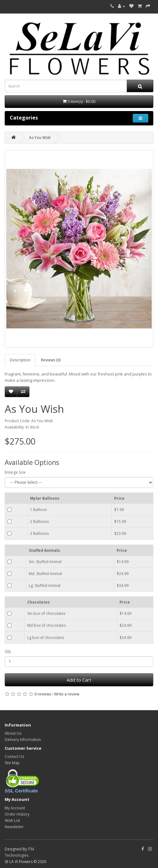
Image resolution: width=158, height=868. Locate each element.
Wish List (12, 820)
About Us (13, 733)
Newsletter (14, 827)
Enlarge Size (15, 472)
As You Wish (40, 138)
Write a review (67, 694)
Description (20, 360)
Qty (8, 651)
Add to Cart (79, 680)
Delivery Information (23, 740)
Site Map (12, 763)
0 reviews (43, 694)
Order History (17, 814)
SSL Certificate (21, 791)
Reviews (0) (51, 360)
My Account (15, 808)
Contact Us (14, 756)
